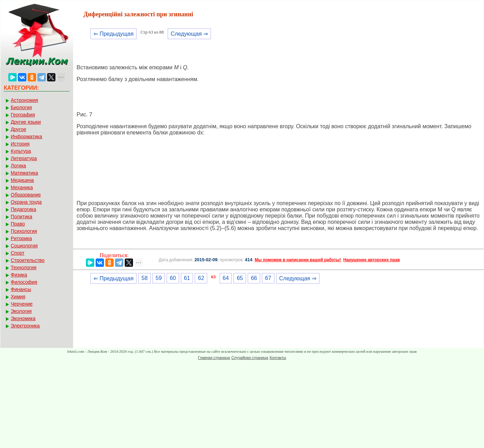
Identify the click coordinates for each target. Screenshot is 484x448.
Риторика (21, 238)
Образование (26, 195)
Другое (18, 129)
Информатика (26, 137)
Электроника (25, 326)
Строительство (28, 260)
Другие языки (26, 122)
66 (254, 278)
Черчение (22, 304)
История (20, 144)
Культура (21, 151)
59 (159, 278)
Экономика (23, 318)
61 (187, 278)
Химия (18, 297)
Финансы (21, 289)
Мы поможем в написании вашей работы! (298, 260)
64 (226, 278)
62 (201, 278)
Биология (21, 107)
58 (144, 278)
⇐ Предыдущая (113, 34)
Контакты (278, 358)
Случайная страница (250, 358)
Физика (19, 275)
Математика (24, 173)
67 (268, 278)
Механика (22, 187)
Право (18, 224)
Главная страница (214, 358)
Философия (24, 282)
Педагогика (23, 209)
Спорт (17, 253)
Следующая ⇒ (189, 34)
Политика (21, 217)
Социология (24, 246)
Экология (21, 311)
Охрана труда (26, 202)
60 (173, 278)
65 (240, 278)
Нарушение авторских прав (372, 260)
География (23, 115)
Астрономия (24, 100)
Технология (24, 267)
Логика (18, 166)
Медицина (22, 180)
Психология (24, 231)
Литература (24, 158)
